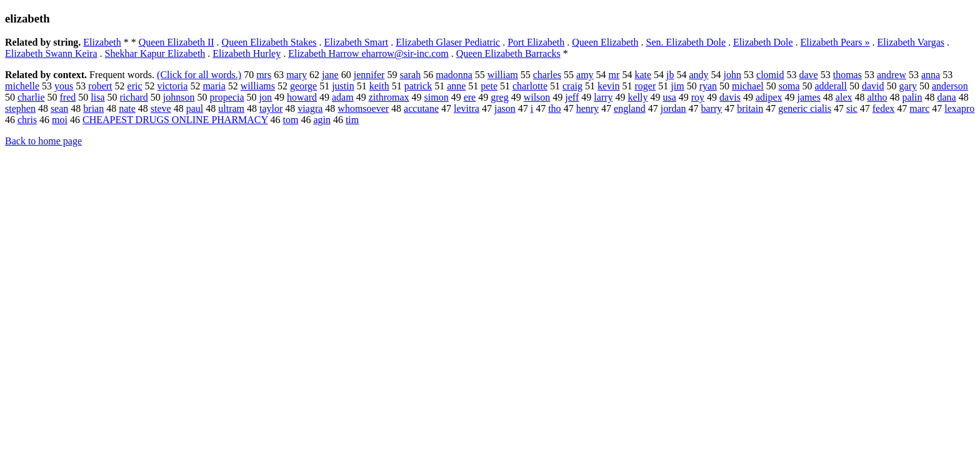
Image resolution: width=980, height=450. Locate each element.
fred (68, 97)
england (630, 108)
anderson (950, 86)
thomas (847, 75)
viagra (310, 108)
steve (161, 108)
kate (643, 75)
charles (547, 75)
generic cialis (805, 108)
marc (919, 108)
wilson (537, 97)
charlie (31, 97)
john (732, 75)
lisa (97, 97)
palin (912, 97)
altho (877, 97)
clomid (770, 75)
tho (554, 108)
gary (908, 86)
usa (669, 97)
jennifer (369, 75)
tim (352, 120)
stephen (20, 108)
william (503, 75)
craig (572, 86)
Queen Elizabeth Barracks (508, 53)
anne (456, 86)
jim (677, 86)
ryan (708, 86)
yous (64, 86)
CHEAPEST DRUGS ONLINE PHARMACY (175, 120)
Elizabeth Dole (763, 42)
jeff (572, 97)
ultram (231, 108)
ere (470, 97)
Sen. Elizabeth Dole (686, 42)
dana (947, 97)
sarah (410, 75)
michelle (22, 86)
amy (585, 75)
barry (712, 108)
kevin (609, 86)
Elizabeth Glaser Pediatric (448, 42)
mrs (264, 75)
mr (614, 75)
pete (489, 86)
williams (258, 86)
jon (266, 97)
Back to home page (43, 141)
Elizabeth (102, 42)
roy (698, 97)
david (873, 86)
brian (93, 108)
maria (214, 86)
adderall (831, 86)
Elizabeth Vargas (911, 42)
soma (789, 86)
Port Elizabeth (536, 42)
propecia (227, 97)
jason (505, 108)
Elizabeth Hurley (247, 53)
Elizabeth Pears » (835, 42)
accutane (421, 108)
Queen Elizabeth (605, 42)
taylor (271, 108)
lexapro (959, 108)
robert (100, 86)
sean (59, 108)
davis (730, 97)
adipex (769, 97)
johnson (179, 97)
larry (603, 97)
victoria (173, 86)
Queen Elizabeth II (177, 42)
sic (852, 108)
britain (750, 108)
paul (195, 108)
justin (343, 86)
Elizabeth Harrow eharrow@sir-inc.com (368, 53)
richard (134, 97)
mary (297, 75)
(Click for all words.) (199, 75)
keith (379, 86)
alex (844, 97)
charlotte (530, 86)
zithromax (389, 97)
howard (302, 97)
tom (290, 120)
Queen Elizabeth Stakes (269, 42)
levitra (467, 108)
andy (699, 75)
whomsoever (363, 108)
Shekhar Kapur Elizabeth (155, 53)
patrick (418, 86)
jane (330, 75)
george (303, 86)
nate (127, 108)
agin (322, 120)
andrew (892, 75)
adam (343, 97)
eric (135, 86)
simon (437, 97)
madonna (454, 75)
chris (27, 120)
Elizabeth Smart (357, 42)
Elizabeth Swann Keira (51, 53)
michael (748, 86)
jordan (673, 108)
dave (809, 75)
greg (499, 97)
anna (931, 75)
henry (587, 108)
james (809, 97)
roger (646, 86)
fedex (884, 108)
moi (60, 120)
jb (670, 75)
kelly (637, 97)
